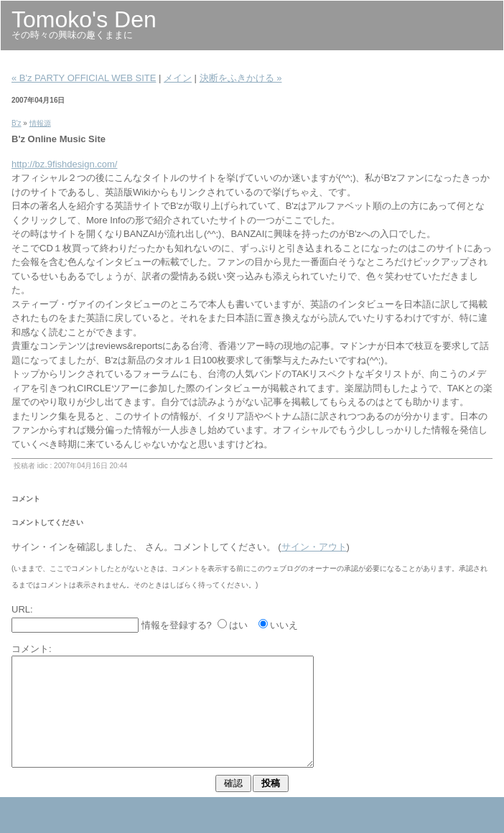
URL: (22, 609)
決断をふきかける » (241, 78)
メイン (178, 78)
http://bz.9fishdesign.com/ (64, 164)
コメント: (32, 649)
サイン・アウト (314, 547)
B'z (17, 123)
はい (238, 625)
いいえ (284, 625)
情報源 (40, 123)
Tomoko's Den (84, 19)
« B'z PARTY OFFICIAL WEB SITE (84, 78)
